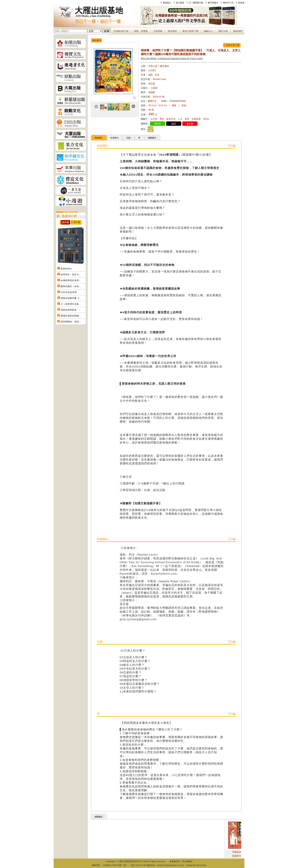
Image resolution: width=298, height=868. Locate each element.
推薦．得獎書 (141, 31)
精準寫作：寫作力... (71, 275)
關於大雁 (223, 31)
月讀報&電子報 (121, 31)
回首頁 (241, 3)
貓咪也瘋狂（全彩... (71, 286)
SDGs (206, 119)
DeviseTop (201, 865)
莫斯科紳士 (66, 269)
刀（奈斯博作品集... (71, 304)
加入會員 (180, 3)
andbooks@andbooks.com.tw (170, 865)
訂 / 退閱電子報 (196, 3)
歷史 (162, 119)
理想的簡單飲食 (69, 310)
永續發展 (196, 119)
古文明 (154, 119)
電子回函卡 (213, 3)
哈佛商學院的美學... (71, 280)
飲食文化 (171, 119)
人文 (180, 119)
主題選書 (158, 31)
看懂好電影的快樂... (71, 316)
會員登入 (167, 3)
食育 (187, 119)
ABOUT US (228, 3)
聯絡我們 (238, 31)
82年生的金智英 (69, 292)
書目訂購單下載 (190, 31)
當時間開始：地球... (71, 322)
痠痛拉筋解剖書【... (71, 298)
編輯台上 (208, 31)
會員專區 (172, 31)
